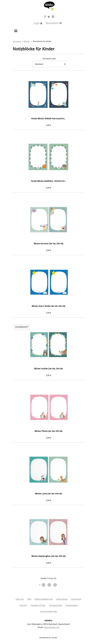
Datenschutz (62, 599)
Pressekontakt (55, 605)
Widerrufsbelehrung (44, 599)
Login (38, 23)
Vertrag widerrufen (49, 611)
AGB (29, 599)
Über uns (20, 599)
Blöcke (27, 41)
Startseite (17, 41)
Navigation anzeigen (16, 31)
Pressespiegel (71, 605)
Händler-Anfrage (38, 605)
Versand (23, 605)
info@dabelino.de (51, 627)
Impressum (76, 599)
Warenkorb (54, 23)
